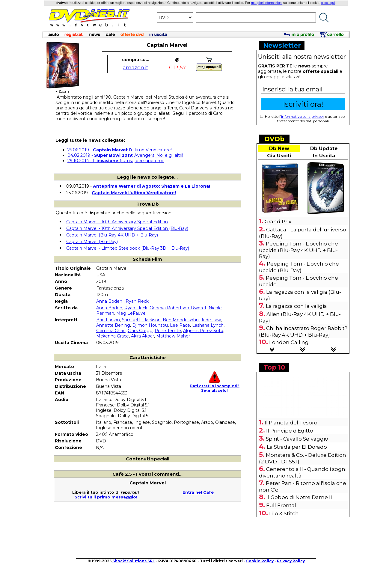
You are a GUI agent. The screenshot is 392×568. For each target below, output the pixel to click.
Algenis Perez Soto (203, 331)
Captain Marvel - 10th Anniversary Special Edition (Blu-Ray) (127, 228)
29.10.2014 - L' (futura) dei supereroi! (116, 161)
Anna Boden (110, 301)
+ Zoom (62, 89)
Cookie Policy (260, 561)
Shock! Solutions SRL (134, 561)
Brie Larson (108, 320)
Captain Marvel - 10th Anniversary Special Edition (117, 222)
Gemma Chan (111, 331)
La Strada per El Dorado (297, 447)
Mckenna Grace (113, 336)
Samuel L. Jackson (141, 320)
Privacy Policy (291, 561)
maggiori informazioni (267, 3)
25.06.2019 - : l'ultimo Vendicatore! (120, 150)
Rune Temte (168, 331)
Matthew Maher (173, 336)
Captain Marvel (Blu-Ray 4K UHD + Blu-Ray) (112, 235)
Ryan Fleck (137, 301)
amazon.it (136, 67)
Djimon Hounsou (150, 325)
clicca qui (328, 3)
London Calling (289, 342)
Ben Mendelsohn (181, 320)
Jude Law (211, 320)
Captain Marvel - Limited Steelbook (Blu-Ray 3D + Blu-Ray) (128, 248)
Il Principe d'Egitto (290, 431)
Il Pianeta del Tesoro (291, 423)
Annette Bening (113, 325)
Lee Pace (180, 325)
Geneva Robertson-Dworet (178, 308)
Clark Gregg (140, 331)
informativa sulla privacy (303, 116)
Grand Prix (278, 222)
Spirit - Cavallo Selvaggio (297, 439)
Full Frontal (281, 505)
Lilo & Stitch (284, 513)
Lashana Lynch (208, 325)
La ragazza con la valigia (296, 306)
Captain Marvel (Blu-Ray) (92, 242)
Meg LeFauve (131, 313)
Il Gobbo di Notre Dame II (299, 497)
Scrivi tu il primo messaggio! (106, 497)
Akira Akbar (143, 336)
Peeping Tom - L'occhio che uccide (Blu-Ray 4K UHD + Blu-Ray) (298, 250)
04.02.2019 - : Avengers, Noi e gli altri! (125, 155)
